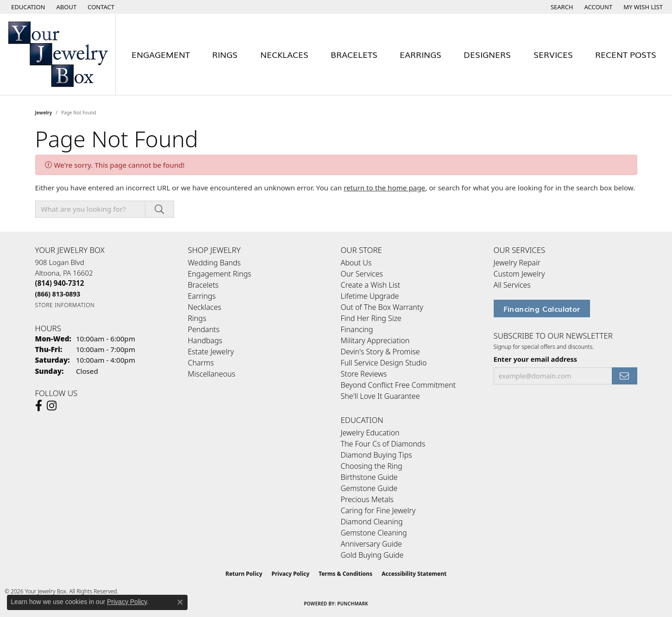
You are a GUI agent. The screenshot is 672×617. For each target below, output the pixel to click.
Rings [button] (225, 54)
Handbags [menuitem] (205, 340)
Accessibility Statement (414, 574)
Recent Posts (626, 54)
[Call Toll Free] (58, 294)
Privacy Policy (290, 574)
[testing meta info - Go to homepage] (58, 54)
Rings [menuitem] (197, 318)
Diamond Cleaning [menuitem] (372, 522)
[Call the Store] (60, 283)
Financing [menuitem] (357, 329)
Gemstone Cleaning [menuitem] (374, 533)
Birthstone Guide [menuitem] (369, 477)
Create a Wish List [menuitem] (371, 285)
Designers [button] (487, 54)
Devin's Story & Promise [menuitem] (380, 352)
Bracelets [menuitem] (204, 285)
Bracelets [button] (354, 54)
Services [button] (553, 54)
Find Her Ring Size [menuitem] (371, 318)
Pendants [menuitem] (204, 329)
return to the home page (384, 188)
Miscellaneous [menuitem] (212, 374)
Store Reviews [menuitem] (364, 374)
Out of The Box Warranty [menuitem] (382, 307)
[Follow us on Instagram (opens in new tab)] (52, 406)
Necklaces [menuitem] (205, 307)
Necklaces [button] (284, 54)
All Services (512, 285)
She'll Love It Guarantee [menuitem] (380, 396)
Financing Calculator (542, 308)
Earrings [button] (421, 54)
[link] (66, 7)
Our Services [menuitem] (362, 274)
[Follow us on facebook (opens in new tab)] (39, 406)
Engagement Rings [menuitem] (220, 274)
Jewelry (44, 113)
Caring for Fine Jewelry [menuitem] (378, 510)
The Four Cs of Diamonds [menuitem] (383, 444)
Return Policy (244, 574)
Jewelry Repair (517, 263)
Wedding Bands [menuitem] (214, 263)
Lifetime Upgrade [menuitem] (370, 296)
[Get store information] (65, 305)
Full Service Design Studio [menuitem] (384, 363)
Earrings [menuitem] (202, 296)
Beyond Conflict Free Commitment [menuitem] (398, 385)
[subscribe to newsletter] (624, 376)
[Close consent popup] (180, 602)
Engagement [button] (161, 54)
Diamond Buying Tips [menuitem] (377, 455)
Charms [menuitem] (201, 363)
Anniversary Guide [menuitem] (371, 544)
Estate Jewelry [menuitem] (211, 352)
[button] (27, 7)
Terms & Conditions (345, 574)
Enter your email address (536, 359)
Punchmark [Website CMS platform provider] (353, 604)
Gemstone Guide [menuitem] (369, 488)
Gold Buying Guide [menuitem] (372, 555)
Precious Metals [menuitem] (367, 499)
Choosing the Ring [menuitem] (372, 466)
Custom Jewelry (519, 274)
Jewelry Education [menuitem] (370, 433)
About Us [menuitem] (356, 263)
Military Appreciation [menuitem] (375, 340)
